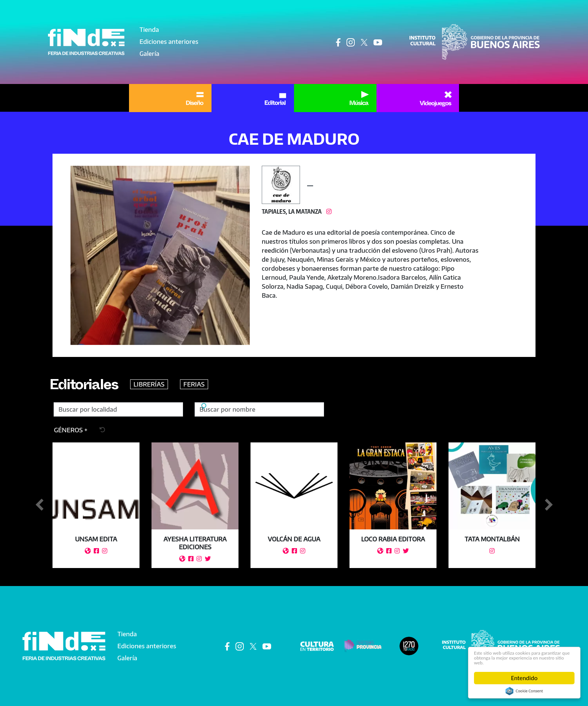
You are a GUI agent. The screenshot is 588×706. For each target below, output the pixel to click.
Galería (149, 54)
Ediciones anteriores (169, 42)
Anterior (39, 505)
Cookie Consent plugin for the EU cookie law (524, 691)
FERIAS (211, 384)
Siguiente (549, 505)
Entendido (524, 678)
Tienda (149, 30)
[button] (160, 255)
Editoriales (92, 387)
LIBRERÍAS (166, 384)
